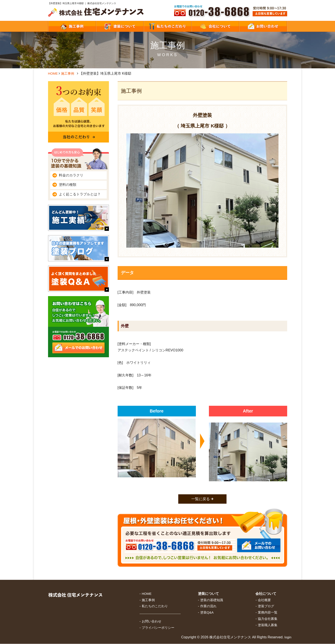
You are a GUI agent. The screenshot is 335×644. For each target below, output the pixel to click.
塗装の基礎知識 (212, 600)
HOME (53, 73)
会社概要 (264, 600)
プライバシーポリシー (158, 628)
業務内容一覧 (268, 613)
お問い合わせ (152, 622)
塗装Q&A (207, 613)
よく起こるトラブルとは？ (80, 194)
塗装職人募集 (268, 625)
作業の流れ (208, 606)
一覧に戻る (200, 499)
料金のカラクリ (71, 175)
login (288, 637)
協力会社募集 (268, 619)
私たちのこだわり (155, 606)
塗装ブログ (266, 606)
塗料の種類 (68, 185)
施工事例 (68, 73)
